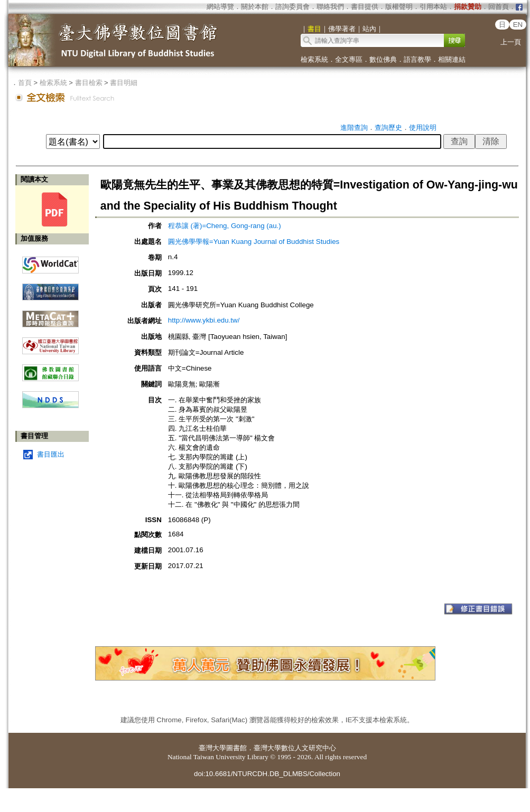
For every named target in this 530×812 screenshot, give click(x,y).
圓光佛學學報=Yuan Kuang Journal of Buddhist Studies (254, 242)
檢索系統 (314, 59)
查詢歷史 (388, 128)
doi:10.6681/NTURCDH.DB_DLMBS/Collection (267, 774)
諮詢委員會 (292, 7)
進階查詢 (354, 128)
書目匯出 (51, 454)
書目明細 (124, 83)
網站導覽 (220, 7)
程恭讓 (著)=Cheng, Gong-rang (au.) (225, 226)
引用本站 (433, 7)
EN (518, 25)
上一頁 (511, 42)
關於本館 (255, 7)
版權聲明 (399, 7)
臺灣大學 (212, 748)
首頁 (25, 83)
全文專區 (349, 59)
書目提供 (365, 7)
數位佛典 (383, 59)
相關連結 (452, 59)
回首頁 (499, 7)
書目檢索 (89, 83)
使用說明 (423, 128)
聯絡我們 (330, 7)
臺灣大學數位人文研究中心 (295, 748)
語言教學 (417, 59)
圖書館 (236, 748)
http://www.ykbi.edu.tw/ (204, 320)
